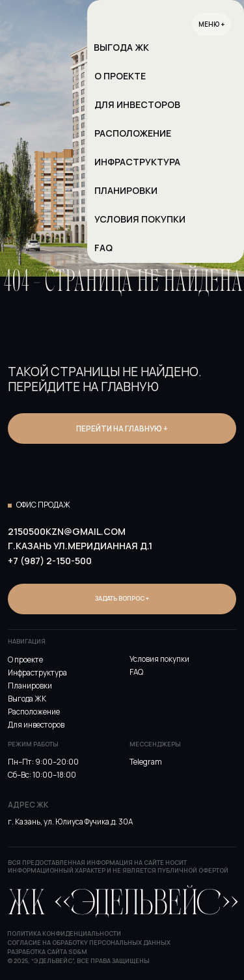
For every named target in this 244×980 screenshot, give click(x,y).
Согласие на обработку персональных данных (89, 943)
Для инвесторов (36, 725)
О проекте (25, 660)
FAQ (136, 672)
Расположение (34, 712)
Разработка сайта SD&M (47, 952)
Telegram (146, 762)
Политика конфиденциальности (64, 933)
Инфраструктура (37, 673)
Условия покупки (159, 659)
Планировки (30, 686)
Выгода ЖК (27, 699)
